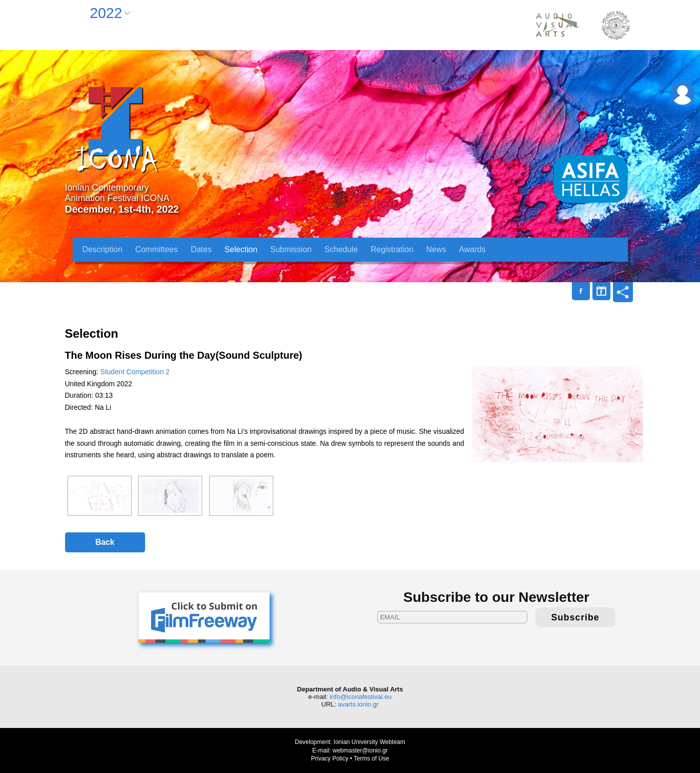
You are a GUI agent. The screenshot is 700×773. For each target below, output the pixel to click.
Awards (472, 249)
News (436, 249)
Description (103, 249)
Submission (291, 249)
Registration (392, 249)
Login (682, 94)
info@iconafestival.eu (361, 697)
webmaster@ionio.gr (360, 750)
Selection (241, 249)
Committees (156, 249)
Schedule (341, 249)
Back (105, 542)
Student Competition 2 (135, 372)
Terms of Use (372, 758)
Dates (201, 249)
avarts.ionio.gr (358, 704)
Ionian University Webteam (370, 742)
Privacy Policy (329, 758)
